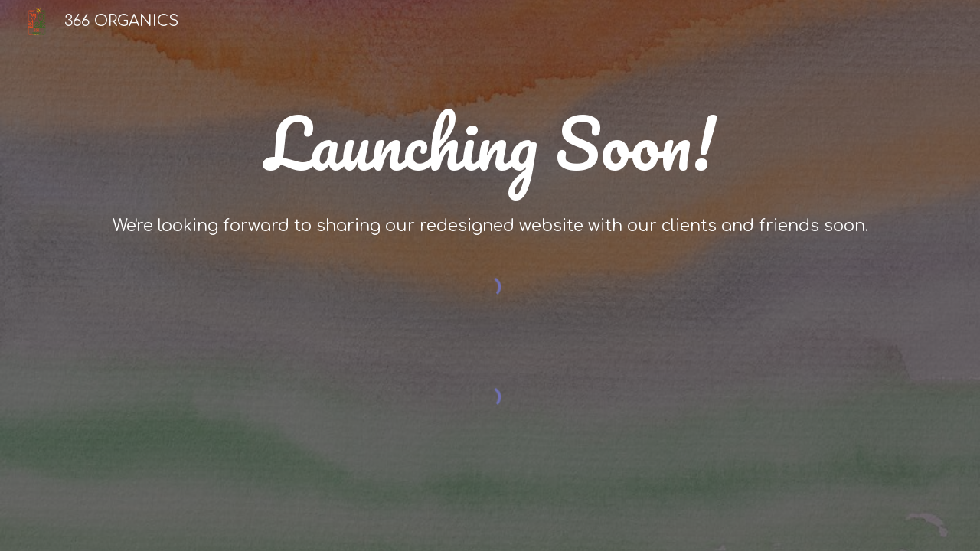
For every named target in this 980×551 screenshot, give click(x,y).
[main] (490, 148)
